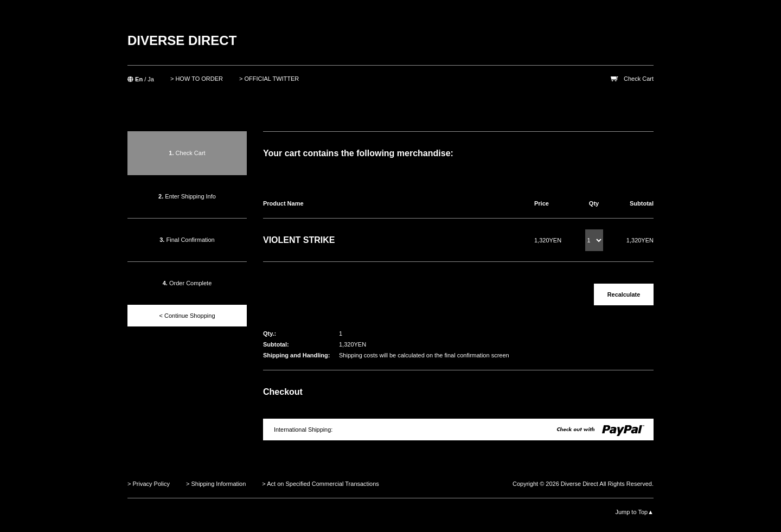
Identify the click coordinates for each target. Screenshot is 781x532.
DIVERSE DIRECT (182, 40)
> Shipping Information (216, 484)
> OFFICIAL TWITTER (269, 79)
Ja (151, 79)
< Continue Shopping (187, 316)
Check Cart (639, 79)
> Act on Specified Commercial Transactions (321, 484)
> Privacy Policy (149, 484)
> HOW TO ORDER (197, 79)
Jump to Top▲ (634, 512)
